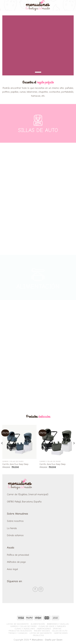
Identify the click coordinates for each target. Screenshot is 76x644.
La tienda (12, 528)
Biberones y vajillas (58, 624)
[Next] (74, 449)
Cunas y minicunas (25, 629)
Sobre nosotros (15, 521)
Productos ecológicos (20, 631)
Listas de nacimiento (17, 624)
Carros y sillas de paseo (23, 626)
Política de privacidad (18, 555)
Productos (38, 635)
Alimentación (38, 624)
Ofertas (57, 629)
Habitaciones (44, 629)
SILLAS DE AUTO (38, 131)
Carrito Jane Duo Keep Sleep (15, 464)
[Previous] (2, 449)
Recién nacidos (42, 631)
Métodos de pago (16, 562)
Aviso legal (12, 569)
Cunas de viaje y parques (52, 626)
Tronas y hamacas (18, 633)
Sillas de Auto (60, 631)
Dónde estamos (16, 535)
